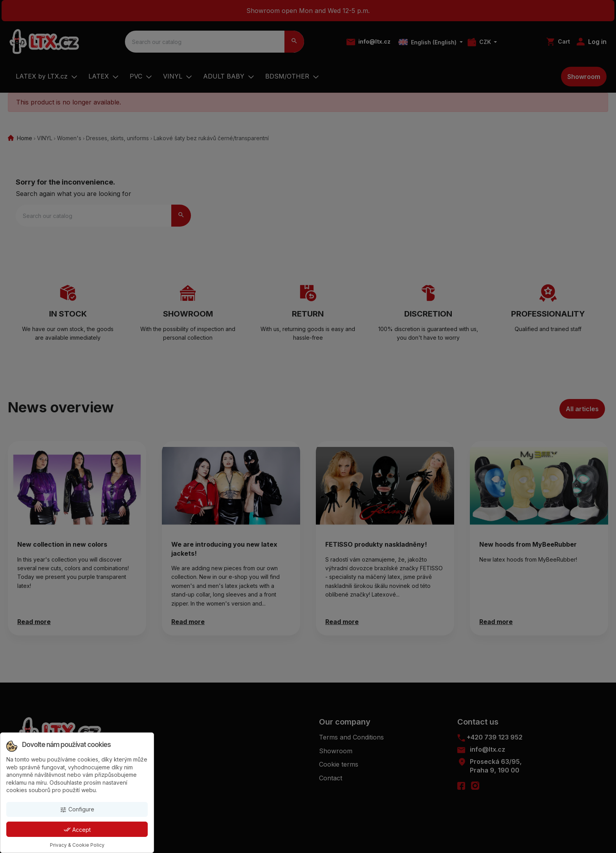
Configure (77, 810)
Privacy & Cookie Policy (77, 845)
